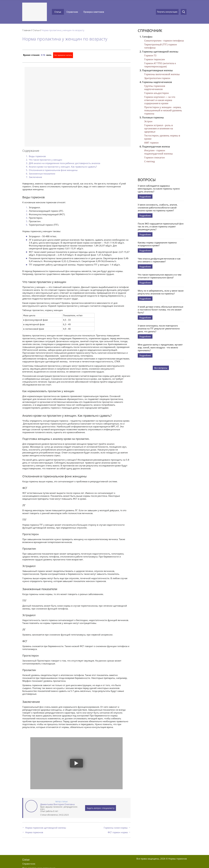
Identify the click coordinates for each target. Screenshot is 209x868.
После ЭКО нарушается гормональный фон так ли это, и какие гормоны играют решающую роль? (161, 226)
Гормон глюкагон (154, 158)
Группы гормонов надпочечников (155, 88)
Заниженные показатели (42, 174)
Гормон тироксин (155, 59)
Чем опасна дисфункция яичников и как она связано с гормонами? (159, 260)
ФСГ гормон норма (118, 832)
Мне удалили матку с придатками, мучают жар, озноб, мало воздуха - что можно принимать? (160, 347)
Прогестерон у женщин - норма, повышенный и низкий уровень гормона (163, 110)
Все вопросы (161, 368)
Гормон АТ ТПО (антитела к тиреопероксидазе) (160, 65)
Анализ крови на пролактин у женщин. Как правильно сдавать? (63, 167)
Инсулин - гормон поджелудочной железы (159, 152)
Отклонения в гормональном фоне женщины (53, 170)
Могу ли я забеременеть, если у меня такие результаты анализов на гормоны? (161, 292)
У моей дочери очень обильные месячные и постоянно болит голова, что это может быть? (160, 310)
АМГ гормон (151, 143)
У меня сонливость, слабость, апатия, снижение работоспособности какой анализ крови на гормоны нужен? (158, 208)
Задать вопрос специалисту (101, 808)
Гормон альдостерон (156, 93)
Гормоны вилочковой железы (162, 74)
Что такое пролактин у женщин (46, 160)
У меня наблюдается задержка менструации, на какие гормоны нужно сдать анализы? (159, 189)
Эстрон (148, 121)
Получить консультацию (167, 12)
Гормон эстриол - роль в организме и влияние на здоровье (159, 128)
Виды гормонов (37, 156)
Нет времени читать (63, 55)
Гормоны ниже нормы (116, 828)
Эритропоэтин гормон (157, 78)
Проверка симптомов (94, 12)
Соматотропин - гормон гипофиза (164, 41)
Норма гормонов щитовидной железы (46, 828)
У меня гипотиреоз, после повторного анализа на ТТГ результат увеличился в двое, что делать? (159, 328)
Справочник (72, 12)
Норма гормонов (34, 832)
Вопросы (147, 180)
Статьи (58, 12)
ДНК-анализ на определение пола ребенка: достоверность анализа (64, 163)
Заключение (35, 177)
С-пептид (150, 161)
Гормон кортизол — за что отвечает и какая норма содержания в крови (160, 100)
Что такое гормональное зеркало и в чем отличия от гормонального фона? (160, 276)
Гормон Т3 (150, 55)
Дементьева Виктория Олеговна (57, 804)
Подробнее (145, 197)
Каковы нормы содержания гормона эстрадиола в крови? (157, 244)
